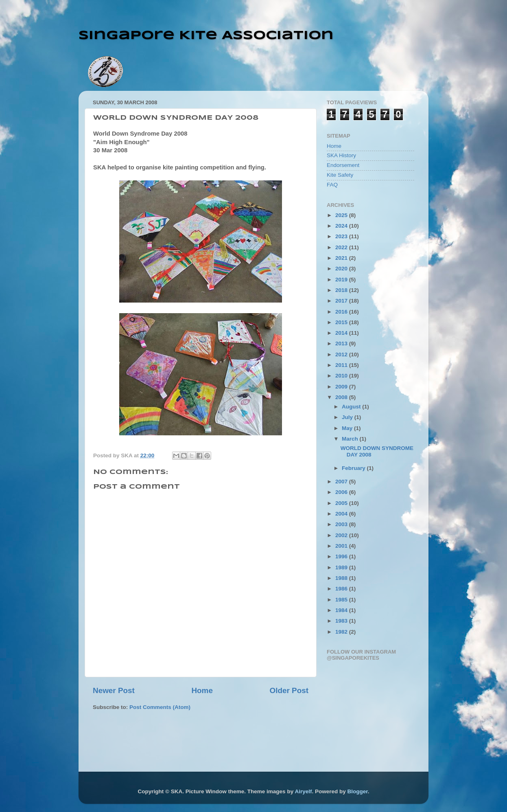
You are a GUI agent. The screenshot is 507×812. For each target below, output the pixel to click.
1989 (342, 567)
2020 (342, 269)
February (354, 468)
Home (202, 690)
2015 (342, 322)
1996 (342, 556)
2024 (342, 226)
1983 (342, 621)
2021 (342, 258)
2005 (342, 503)
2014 (342, 333)
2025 (342, 215)
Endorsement (343, 165)
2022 (342, 247)
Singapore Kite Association (206, 36)
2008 (342, 397)
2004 (342, 514)
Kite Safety (340, 175)
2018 (342, 290)
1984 (342, 610)
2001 (342, 546)
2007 (342, 482)
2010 (342, 376)
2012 (342, 354)
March (351, 439)
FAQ (332, 185)
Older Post (289, 690)
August (352, 407)
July (348, 417)
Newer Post (114, 690)
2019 (342, 280)
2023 (342, 236)
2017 (342, 301)
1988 (342, 578)
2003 (342, 524)
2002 (342, 535)
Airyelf (303, 791)
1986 (342, 589)
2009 (342, 387)
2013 (342, 343)
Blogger (357, 791)
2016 (342, 312)
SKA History (341, 155)
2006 (342, 492)
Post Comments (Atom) (160, 707)
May (348, 428)
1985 (342, 600)
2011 (342, 365)
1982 (342, 632)
